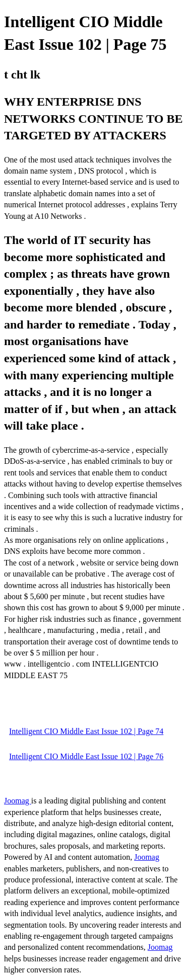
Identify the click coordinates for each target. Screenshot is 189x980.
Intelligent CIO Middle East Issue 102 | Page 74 (86, 731)
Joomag (18, 801)
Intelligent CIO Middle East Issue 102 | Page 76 (86, 756)
